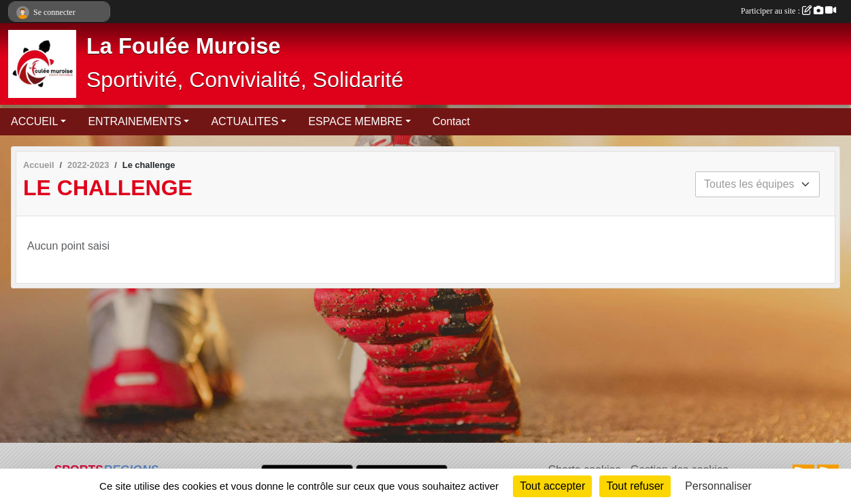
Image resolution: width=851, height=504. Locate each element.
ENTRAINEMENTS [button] (134, 121)
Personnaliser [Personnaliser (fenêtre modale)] (718, 486)
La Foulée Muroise (183, 46)
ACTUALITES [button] (245, 121)
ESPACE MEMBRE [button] (355, 121)
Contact (451, 121)
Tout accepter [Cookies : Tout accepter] (552, 486)
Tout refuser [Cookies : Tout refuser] (635, 486)
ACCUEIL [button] (34, 121)
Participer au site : (788, 11)
